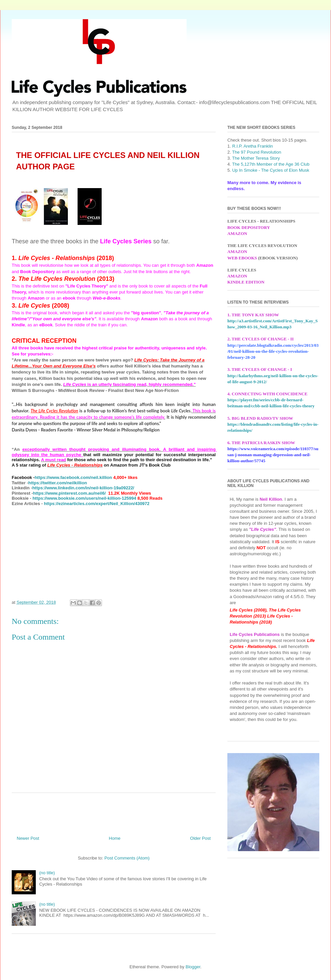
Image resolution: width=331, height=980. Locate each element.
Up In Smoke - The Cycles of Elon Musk (270, 170)
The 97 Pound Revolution (257, 152)
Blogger (193, 967)
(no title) (47, 873)
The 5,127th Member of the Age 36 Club (271, 164)
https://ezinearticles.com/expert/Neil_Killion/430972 (97, 504)
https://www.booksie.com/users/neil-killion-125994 (84, 498)
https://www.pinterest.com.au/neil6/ (70, 493)
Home (115, 838)
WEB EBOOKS (242, 258)
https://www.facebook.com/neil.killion (73, 477)
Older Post (200, 838)
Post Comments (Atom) (127, 858)
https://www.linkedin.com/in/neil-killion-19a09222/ (83, 488)
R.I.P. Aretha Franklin (252, 146)
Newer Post (28, 838)
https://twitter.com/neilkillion (58, 483)
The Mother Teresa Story (255, 158)
